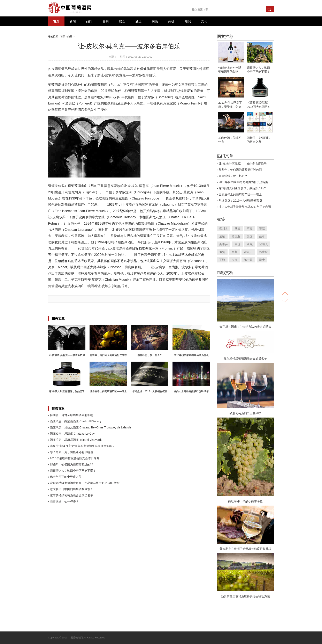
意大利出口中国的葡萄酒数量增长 (71, 489)
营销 (106, 21)
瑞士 (262, 260)
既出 (237, 229)
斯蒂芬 (224, 244)
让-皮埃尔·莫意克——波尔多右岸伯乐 (243, 164)
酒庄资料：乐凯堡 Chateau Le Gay (72, 434)
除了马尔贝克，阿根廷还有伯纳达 (71, 452)
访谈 (155, 21)
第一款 (248, 260)
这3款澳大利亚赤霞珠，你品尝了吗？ (243, 188)
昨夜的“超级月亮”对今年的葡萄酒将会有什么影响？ (82, 446)
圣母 (262, 236)
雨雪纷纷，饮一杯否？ (64, 501)
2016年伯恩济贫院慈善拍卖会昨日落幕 (75, 458)
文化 (204, 21)
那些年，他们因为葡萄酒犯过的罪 (71, 464)
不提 (250, 229)
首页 (56, 21)
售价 (237, 244)
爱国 (250, 236)
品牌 (89, 21)
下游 (222, 260)
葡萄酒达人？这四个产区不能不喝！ (73, 471)
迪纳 (222, 236)
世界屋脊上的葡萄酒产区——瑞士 (240, 194)
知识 (188, 21)
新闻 (73, 21)
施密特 (263, 252)
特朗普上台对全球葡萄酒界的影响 (71, 415)
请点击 (248, 252)
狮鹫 (262, 229)
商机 (171, 21)
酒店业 (236, 236)
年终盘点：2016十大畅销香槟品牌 (241, 201)
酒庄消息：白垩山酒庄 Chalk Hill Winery (76, 421)
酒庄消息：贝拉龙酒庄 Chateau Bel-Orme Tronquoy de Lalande (91, 427)
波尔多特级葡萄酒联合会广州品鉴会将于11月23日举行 (85, 483)
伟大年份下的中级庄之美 (66, 477)
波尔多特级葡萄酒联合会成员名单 (71, 495)
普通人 (263, 244)
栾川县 (224, 229)
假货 (222, 252)
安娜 (235, 260)
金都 (235, 252)
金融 (250, 244)
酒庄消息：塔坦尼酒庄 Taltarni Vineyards (76, 440)
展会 (122, 21)
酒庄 (138, 21)
